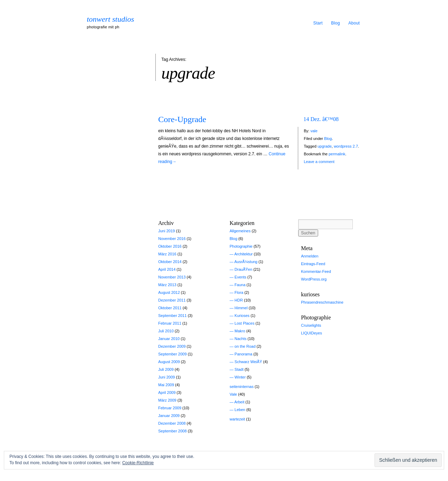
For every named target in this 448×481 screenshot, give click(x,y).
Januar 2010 (169, 339)
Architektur (243, 254)
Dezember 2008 (172, 423)
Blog (335, 23)
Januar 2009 (169, 416)
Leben (240, 410)
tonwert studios (110, 19)
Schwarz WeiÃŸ (248, 362)
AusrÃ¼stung (246, 262)
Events (240, 277)
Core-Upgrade (182, 119)
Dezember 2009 (172, 346)
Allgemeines (240, 231)
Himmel (241, 308)
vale (314, 131)
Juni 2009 (167, 377)
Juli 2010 (166, 331)
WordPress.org (314, 279)
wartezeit (237, 419)
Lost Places (244, 323)
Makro (240, 331)
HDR (239, 300)
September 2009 (172, 354)
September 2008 (172, 431)
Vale (233, 394)
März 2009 (167, 400)
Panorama (243, 354)
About (354, 23)
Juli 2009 (166, 369)
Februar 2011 (170, 323)
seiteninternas (242, 387)
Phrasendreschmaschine (322, 302)
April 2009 (167, 392)
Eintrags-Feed (313, 264)
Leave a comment (319, 162)
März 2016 (167, 254)
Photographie (241, 246)
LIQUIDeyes (311, 333)
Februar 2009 (170, 408)
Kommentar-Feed (316, 271)
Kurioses (242, 316)
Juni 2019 (167, 231)
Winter (240, 377)
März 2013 (167, 285)
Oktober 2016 (170, 246)
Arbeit (239, 402)
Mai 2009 (166, 385)
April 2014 (167, 269)
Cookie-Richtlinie (138, 463)
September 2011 (172, 316)
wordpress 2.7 (346, 146)
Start (318, 23)
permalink (337, 154)
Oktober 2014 (170, 262)
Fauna (240, 285)
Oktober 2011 (170, 308)
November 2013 (172, 277)
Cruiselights (311, 325)
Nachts (240, 339)
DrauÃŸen (243, 269)
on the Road (245, 346)
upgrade (324, 146)
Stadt (239, 369)
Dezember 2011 (172, 300)
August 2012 (169, 292)
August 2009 (169, 362)
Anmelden (310, 256)
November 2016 (172, 239)
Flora (239, 292)
